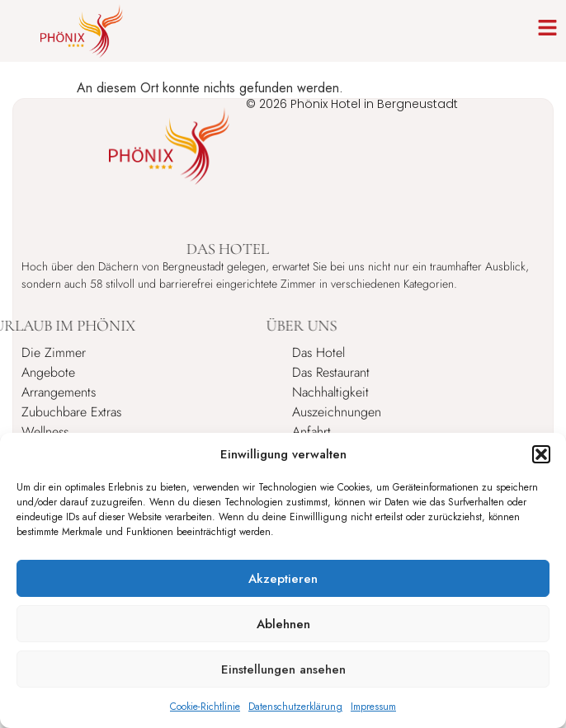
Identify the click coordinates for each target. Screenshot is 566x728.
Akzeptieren (283, 579)
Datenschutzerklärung (295, 707)
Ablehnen (283, 624)
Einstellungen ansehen (283, 669)
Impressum (373, 707)
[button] (541, 454)
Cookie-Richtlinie (205, 707)
